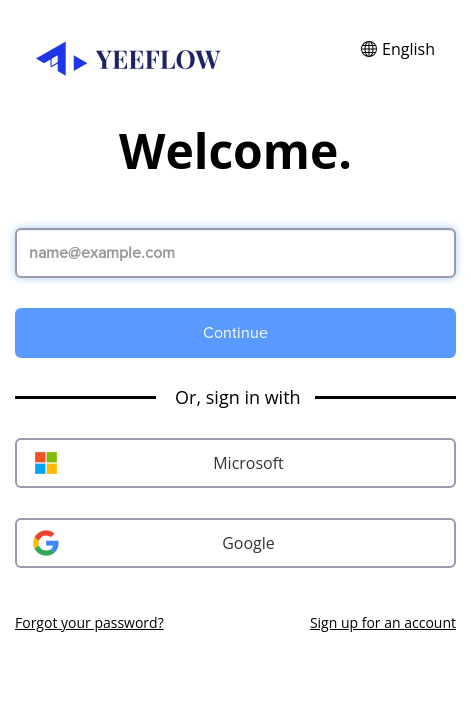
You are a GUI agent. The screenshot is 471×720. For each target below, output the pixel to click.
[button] (398, 49)
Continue (235, 333)
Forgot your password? (89, 622)
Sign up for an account (383, 622)
